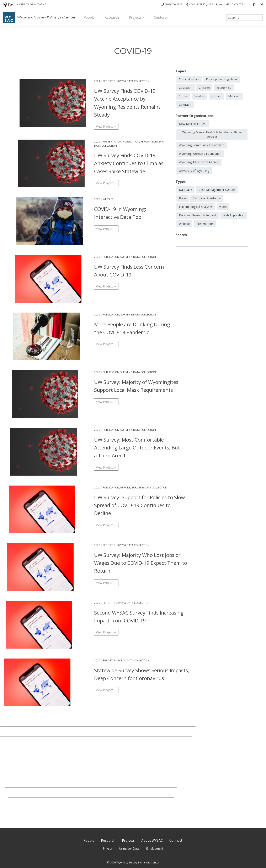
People (89, 17)
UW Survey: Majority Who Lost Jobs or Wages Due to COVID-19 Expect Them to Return (141, 563)
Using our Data (129, 848)
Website (108, 199)
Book (183, 198)
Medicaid (234, 96)
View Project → (106, 126)
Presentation (112, 141)
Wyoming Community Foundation (202, 145)
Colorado (185, 105)
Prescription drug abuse (222, 79)
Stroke (183, 96)
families (199, 96)
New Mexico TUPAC (193, 124)
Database (185, 190)
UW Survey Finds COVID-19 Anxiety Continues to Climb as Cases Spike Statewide (129, 163)
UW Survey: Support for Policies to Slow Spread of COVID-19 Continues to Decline (140, 505)
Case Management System (217, 190)
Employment (155, 848)
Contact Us (236, 4)
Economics (224, 88)
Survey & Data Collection (132, 81)
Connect (176, 840)
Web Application (234, 215)
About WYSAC (152, 840)
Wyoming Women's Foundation (200, 154)
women (216, 96)
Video (223, 207)
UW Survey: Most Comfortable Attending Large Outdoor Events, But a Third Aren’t (137, 448)
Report (108, 81)
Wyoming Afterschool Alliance (199, 162)
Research (112, 17)
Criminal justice (189, 79)
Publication (131, 141)
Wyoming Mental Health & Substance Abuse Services (212, 134)
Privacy (108, 848)
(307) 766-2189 (172, 4)
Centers (160, 17)
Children (204, 88)
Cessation (186, 88)
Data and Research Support (198, 215)
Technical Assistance (207, 198)
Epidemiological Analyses (196, 207)
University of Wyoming (194, 171)
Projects (135, 17)
